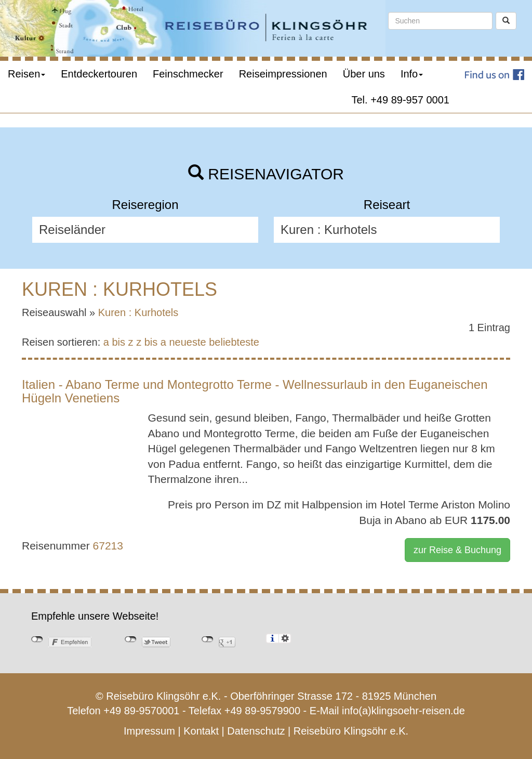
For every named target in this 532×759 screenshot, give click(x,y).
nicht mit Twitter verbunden (131, 639)
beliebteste (234, 342)
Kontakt (201, 731)
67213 (108, 546)
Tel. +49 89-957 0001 (401, 100)
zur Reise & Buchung (457, 550)
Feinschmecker (188, 74)
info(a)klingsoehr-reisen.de (403, 711)
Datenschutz (256, 731)
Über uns (364, 74)
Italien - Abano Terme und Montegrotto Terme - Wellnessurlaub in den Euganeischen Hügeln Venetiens (255, 391)
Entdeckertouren (99, 74)
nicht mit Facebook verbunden (37, 639)
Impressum (149, 731)
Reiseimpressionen (283, 74)
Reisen (26, 74)
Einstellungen (285, 638)
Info (412, 74)
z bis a (151, 342)
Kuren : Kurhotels (138, 312)
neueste (188, 342)
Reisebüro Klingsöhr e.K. (351, 731)
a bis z (118, 342)
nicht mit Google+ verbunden (208, 639)
